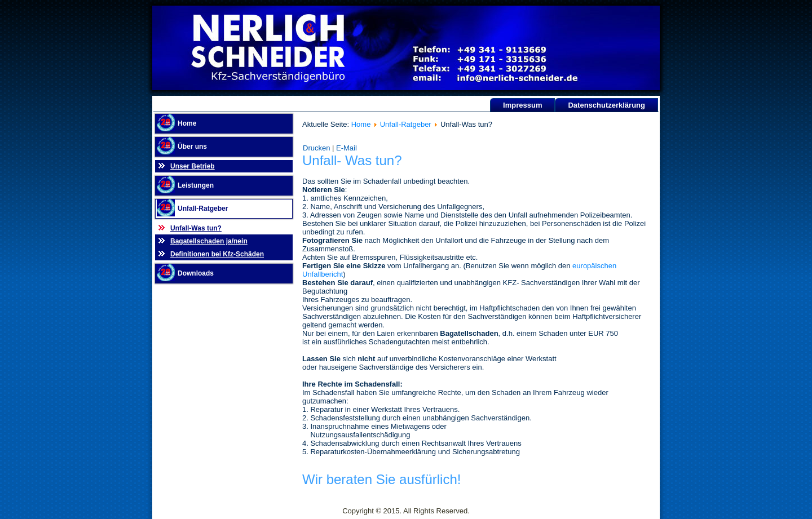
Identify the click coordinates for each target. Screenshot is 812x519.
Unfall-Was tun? (196, 228)
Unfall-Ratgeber (203, 209)
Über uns (192, 147)
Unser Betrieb (193, 166)
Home (187, 123)
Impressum (522, 105)
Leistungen (196, 185)
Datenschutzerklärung (606, 105)
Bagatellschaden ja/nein (209, 241)
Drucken (317, 148)
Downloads (196, 273)
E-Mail (347, 148)
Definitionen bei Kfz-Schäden (217, 254)
